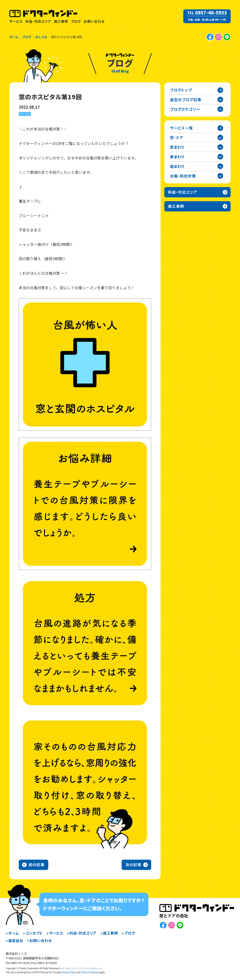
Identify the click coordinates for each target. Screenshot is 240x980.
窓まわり (177, 147)
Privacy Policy (69, 972)
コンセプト (34, 933)
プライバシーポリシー (90, 968)
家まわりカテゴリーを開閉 (220, 157)
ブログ (76, 21)
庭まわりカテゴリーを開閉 (220, 166)
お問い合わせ (94, 21)
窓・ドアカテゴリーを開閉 (220, 137)
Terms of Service (90, 972)
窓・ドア (177, 137)
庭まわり (177, 166)
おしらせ (25, 114)
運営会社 (16, 941)
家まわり (177, 157)
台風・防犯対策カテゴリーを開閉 (220, 176)
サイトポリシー (68, 968)
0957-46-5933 (211, 13)
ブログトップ (181, 90)
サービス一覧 (181, 128)
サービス (16, 21)
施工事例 (61, 21)
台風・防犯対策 (183, 176)
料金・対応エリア (38, 21)
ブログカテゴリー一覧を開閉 (220, 109)
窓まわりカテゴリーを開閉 (220, 147)
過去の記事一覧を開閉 (220, 100)
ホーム (14, 933)
